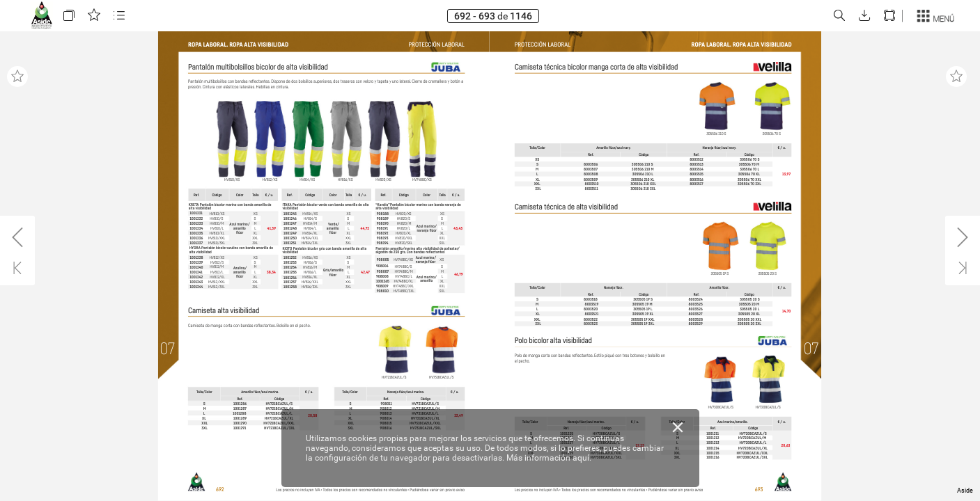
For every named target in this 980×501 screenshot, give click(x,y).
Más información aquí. (549, 458)
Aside (965, 491)
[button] (69, 16)
